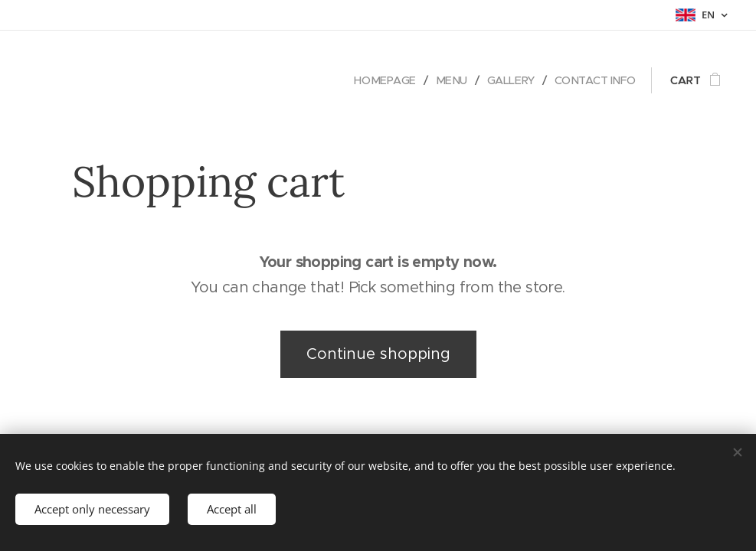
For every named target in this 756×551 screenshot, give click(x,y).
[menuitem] (380, 80)
